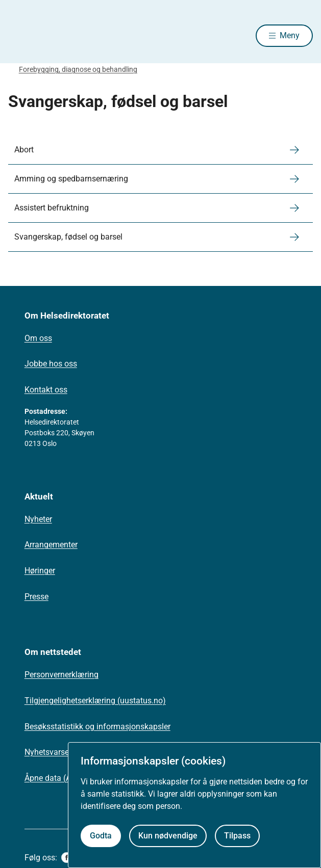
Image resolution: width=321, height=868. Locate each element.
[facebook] (67, 858)
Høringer (40, 571)
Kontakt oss (46, 390)
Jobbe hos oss (51, 364)
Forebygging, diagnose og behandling (78, 69)
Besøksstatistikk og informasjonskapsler (97, 727)
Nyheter (38, 519)
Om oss (38, 338)
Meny (290, 35)
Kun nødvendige (168, 836)
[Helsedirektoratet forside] (20, 36)
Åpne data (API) (53, 778)
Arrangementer (51, 545)
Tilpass (237, 836)
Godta (101, 836)
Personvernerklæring (61, 675)
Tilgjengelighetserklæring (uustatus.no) (95, 701)
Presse (36, 597)
